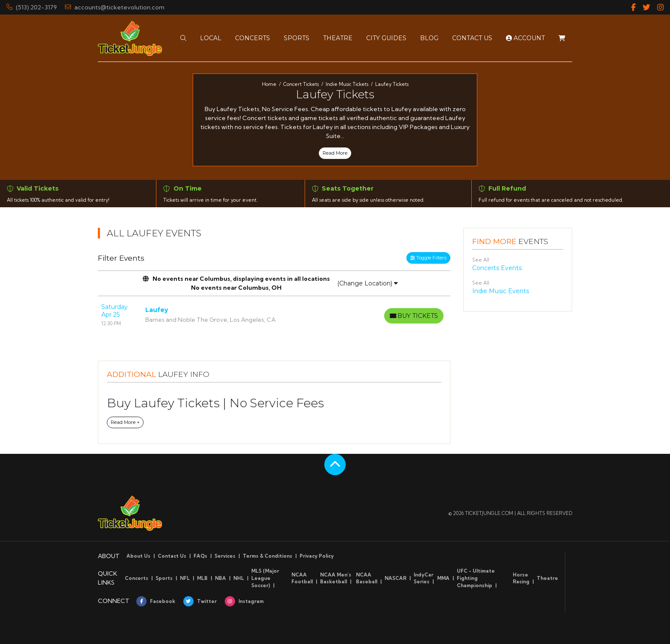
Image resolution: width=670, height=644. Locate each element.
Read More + (125, 422)
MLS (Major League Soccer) (265, 578)
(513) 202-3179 (32, 7)
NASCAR (395, 578)
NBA (220, 578)
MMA (443, 578)
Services (225, 556)
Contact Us (172, 556)
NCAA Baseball (367, 578)
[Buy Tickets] (413, 316)
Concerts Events (497, 268)
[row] (274, 315)
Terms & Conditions (267, 556)
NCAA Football (302, 578)
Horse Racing (521, 578)
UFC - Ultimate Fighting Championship (476, 578)
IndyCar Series (423, 578)
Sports (164, 578)
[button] (183, 38)
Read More (335, 153)
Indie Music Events (501, 291)
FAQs (200, 556)
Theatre (547, 578)
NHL (239, 578)
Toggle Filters (428, 258)
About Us (138, 556)
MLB (202, 578)
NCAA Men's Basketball (336, 578)
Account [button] (525, 38)
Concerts (137, 578)
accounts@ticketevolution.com (115, 7)
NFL (185, 578)
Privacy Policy (317, 556)
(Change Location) (367, 283)
